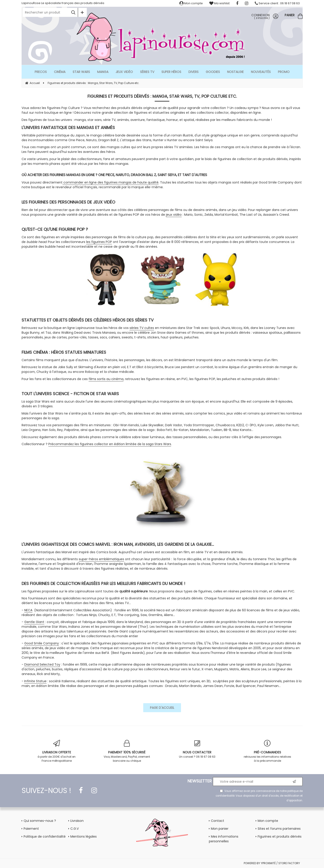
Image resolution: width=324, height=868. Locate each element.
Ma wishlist (219, 3)
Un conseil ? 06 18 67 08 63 (197, 749)
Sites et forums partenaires (279, 829)
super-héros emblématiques (101, 559)
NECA (28, 610)
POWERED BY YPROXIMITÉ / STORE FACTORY (272, 863)
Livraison (77, 821)
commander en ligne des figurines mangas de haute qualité (111, 182)
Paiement (31, 829)
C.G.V (75, 829)
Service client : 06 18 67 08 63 (277, 3)
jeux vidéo (174, 215)
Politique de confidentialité (45, 836)
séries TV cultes (142, 328)
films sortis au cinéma (106, 379)
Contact (218, 821)
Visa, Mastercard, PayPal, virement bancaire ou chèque (127, 751)
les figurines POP (99, 242)
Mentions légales (84, 836)
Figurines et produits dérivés (280, 836)
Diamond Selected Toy (42, 664)
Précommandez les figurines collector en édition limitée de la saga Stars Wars (110, 444)
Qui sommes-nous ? (40, 821)
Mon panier (220, 829)
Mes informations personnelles (224, 839)
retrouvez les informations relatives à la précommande (267, 751)
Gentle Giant (34, 622)
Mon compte (191, 3)
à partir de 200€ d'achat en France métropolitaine (57, 751)
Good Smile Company (42, 643)
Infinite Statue (35, 681)
